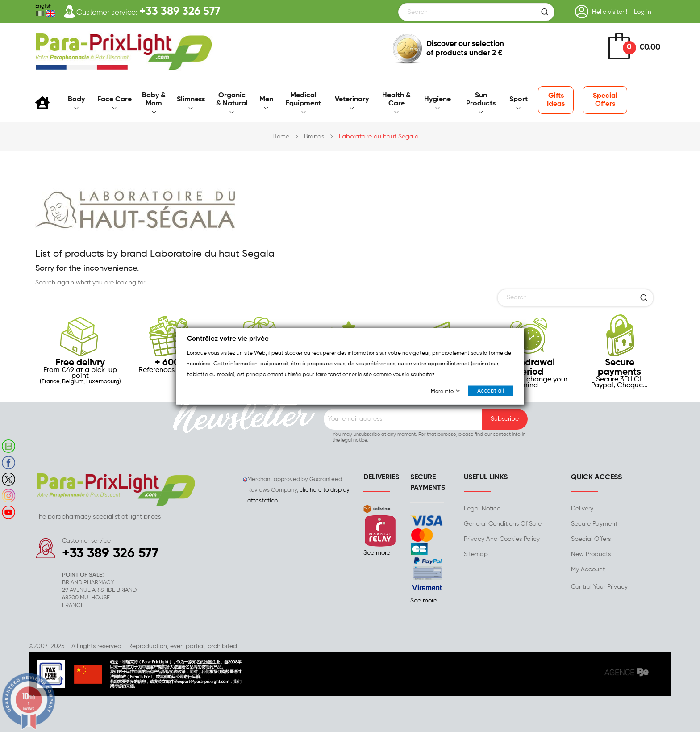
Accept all (491, 391)
